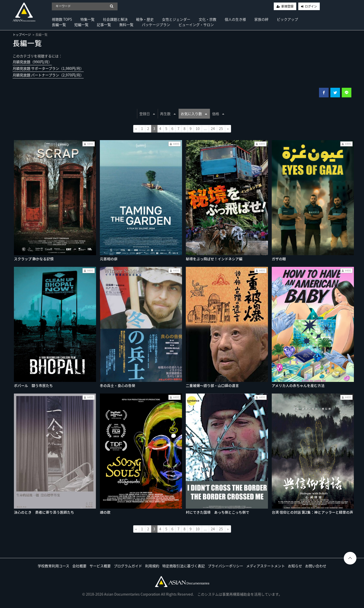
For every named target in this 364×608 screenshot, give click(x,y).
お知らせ (295, 566)
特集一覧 (87, 19)
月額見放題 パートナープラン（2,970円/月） (48, 75)
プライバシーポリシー (225, 566)
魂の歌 (105, 512)
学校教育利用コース (53, 566)
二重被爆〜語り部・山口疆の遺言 (212, 385)
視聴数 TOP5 (62, 19)
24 (213, 128)
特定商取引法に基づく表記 (184, 566)
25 (221, 128)
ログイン (311, 6)
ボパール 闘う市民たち (33, 385)
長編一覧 (59, 25)
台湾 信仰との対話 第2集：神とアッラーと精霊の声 (312, 512)
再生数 (168, 114)
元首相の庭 (109, 259)
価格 (218, 114)
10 (198, 128)
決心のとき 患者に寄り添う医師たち (44, 512)
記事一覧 (104, 25)
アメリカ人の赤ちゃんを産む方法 (298, 385)
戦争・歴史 (145, 19)
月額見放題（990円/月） (32, 62)
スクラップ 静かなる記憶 (34, 259)
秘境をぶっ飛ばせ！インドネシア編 (214, 259)
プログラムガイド (128, 566)
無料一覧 (126, 25)
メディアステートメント (266, 566)
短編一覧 (81, 25)
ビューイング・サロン (196, 25)
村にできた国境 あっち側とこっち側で (218, 512)
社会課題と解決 (115, 19)
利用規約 (152, 566)
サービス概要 (100, 566)
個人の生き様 (235, 19)
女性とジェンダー (176, 19)
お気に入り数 (194, 114)
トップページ (22, 35)
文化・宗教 (208, 19)
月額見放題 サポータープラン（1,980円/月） (48, 68)
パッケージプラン (156, 25)
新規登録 (287, 6)
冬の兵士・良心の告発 (118, 385)
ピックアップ (287, 19)
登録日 (147, 114)
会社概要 (79, 566)
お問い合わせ (316, 566)
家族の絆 (261, 19)
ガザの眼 (279, 259)
